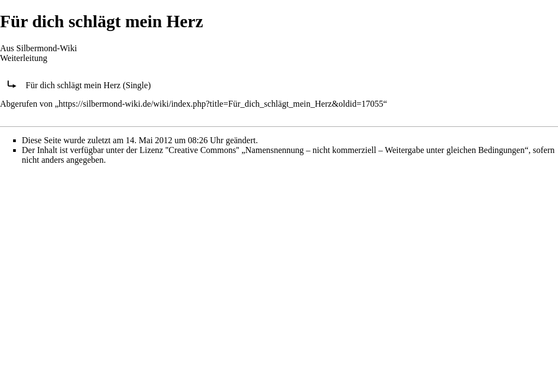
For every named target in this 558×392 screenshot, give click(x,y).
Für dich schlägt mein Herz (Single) (88, 85)
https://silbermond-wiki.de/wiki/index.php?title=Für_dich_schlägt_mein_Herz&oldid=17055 (221, 104)
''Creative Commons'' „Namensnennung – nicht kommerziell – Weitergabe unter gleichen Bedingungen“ (347, 150)
